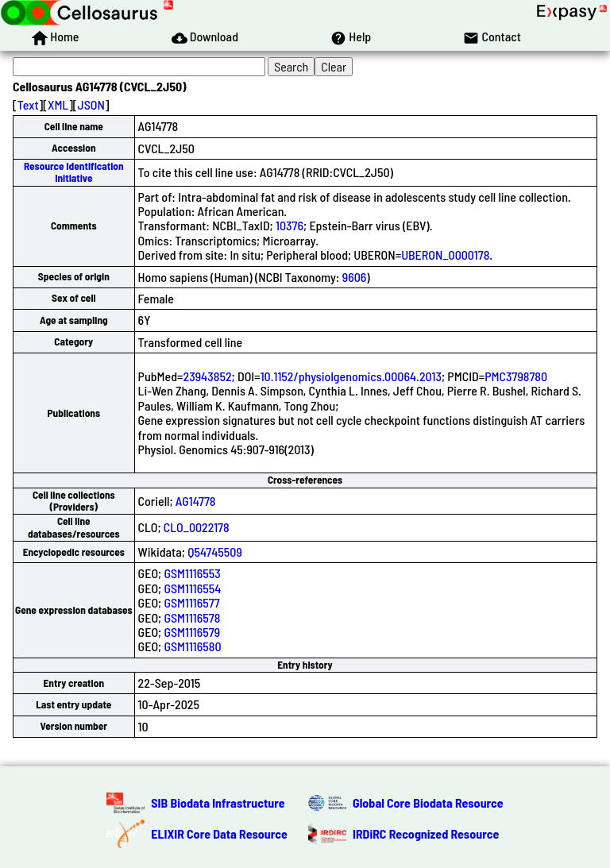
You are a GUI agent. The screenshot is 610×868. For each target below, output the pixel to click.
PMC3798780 (516, 376)
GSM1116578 (192, 617)
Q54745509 (215, 552)
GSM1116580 (192, 646)
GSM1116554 (192, 588)
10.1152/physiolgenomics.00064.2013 (351, 376)
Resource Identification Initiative (74, 172)
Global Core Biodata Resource (428, 802)
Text (28, 104)
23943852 (208, 376)
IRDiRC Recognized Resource (426, 833)
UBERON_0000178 (445, 255)
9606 (355, 277)
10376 (290, 225)
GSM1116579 (192, 632)
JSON (91, 104)
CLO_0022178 (197, 527)
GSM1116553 (192, 573)
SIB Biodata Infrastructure (218, 802)
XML (58, 104)
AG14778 (196, 501)
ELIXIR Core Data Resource (219, 833)
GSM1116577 (191, 602)
